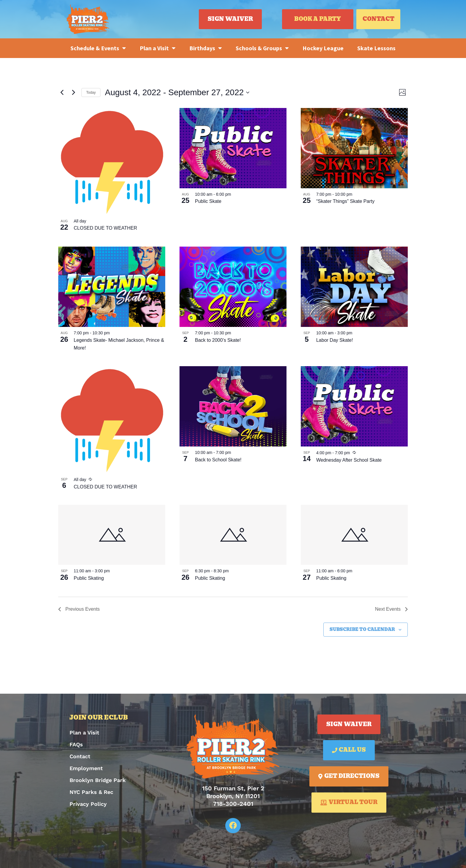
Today (91, 93)
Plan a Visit (158, 48)
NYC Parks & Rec (91, 792)
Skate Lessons (376, 48)
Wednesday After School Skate (349, 460)
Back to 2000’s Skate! (218, 340)
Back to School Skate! (218, 460)
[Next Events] (73, 93)
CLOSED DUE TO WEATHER (105, 228)
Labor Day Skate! (335, 340)
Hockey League (323, 48)
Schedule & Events (98, 48)
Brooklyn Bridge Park (98, 780)
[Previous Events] (62, 93)
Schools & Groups (262, 48)
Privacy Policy (88, 804)
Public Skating (89, 578)
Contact (80, 756)
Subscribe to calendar (362, 630)
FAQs (76, 744)
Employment (86, 768)
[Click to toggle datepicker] (177, 93)
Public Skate (208, 201)
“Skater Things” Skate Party (345, 201)
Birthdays (206, 48)
